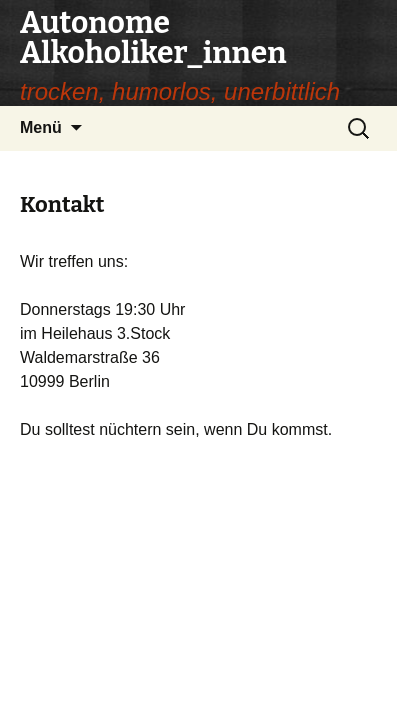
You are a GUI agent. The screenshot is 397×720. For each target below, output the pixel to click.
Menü (41, 127)
